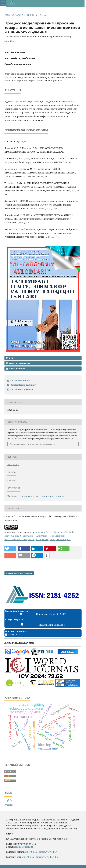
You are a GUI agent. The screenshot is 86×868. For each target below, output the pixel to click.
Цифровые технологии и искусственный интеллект (36, 496)
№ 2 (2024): (33, 15)
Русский (9, 805)
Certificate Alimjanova (22, 389)
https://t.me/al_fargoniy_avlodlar (41, 852)
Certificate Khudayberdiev (23, 385)
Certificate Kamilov (20, 380)
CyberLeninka (17, 369)
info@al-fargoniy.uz (23, 847)
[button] (10, 549)
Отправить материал (19, 573)
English (8, 800)
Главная (9, 15)
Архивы (21, 15)
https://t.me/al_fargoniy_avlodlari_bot (40, 857)
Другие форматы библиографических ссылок (32, 444)
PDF (11, 358)
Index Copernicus (19, 363)
